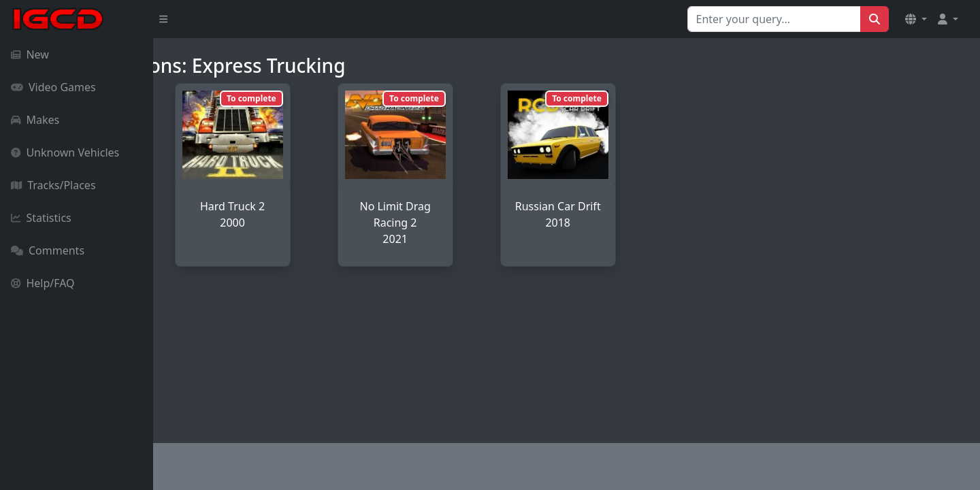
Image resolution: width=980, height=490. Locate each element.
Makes (35, 120)
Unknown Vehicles (65, 152)
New (30, 54)
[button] (916, 19)
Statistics (41, 218)
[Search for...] (774, 19)
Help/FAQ (43, 283)
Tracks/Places (53, 185)
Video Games (53, 87)
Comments (48, 250)
